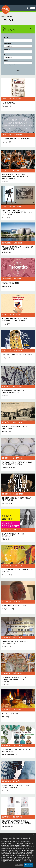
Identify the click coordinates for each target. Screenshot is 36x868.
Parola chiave (9, 38)
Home (3, 17)
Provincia (7, 55)
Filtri (31, 29)
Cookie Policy (27, 861)
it (31, 8)
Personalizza (19, 865)
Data (6, 61)
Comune (7, 49)
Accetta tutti (29, 865)
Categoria (8, 44)
